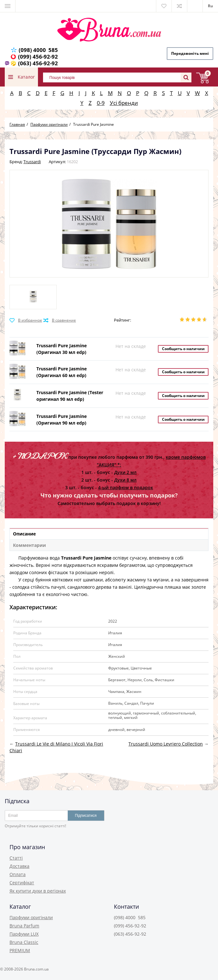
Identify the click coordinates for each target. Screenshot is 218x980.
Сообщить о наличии (183, 349)
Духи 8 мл (125, 480)
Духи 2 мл (125, 472)
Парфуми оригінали (31, 917)
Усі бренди (124, 103)
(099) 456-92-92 (38, 57)
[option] (33, 297)
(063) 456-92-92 (38, 63)
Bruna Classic (24, 942)
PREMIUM (20, 950)
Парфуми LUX (24, 934)
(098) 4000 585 (38, 50)
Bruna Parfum (24, 926)
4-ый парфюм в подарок (126, 487)
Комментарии (29, 545)
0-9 (101, 103)
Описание (24, 534)
